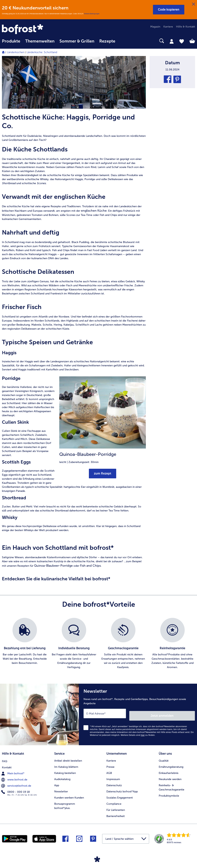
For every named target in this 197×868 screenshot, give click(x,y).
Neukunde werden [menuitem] (170, 776)
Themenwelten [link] (40, 41)
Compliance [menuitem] (114, 800)
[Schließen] (194, 4)
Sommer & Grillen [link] (77, 41)
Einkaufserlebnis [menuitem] (169, 770)
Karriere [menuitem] (168, 27)
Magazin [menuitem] (155, 27)
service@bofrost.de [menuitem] (17, 782)
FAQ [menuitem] (5, 757)
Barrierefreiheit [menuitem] (116, 813)
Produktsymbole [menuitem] (169, 792)
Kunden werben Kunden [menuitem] (69, 794)
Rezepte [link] (107, 41)
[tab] (172, 41)
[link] (31, 29)
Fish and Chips (90, 566)
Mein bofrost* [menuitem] (13, 769)
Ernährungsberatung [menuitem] (171, 763)
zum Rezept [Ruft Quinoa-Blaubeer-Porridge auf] (103, 473)
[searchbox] (123, 41)
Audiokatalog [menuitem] (62, 776)
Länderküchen (16, 52)
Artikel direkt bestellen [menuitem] (68, 757)
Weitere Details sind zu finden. (138, 733)
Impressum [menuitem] (113, 776)
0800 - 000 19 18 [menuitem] (16, 788)
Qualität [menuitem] (164, 757)
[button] (169, 10)
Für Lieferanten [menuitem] (116, 807)
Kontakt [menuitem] (7, 763)
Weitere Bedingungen (92, 14)
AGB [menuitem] (109, 770)
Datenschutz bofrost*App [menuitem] (122, 788)
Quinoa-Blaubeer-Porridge (53, 566)
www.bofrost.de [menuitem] (15, 776)
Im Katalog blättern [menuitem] (66, 763)
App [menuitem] (57, 782)
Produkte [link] (11, 41)
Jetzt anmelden (178, 713)
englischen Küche (94, 211)
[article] (74, 127)
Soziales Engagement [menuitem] (120, 794)
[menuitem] (11, 43)
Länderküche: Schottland (42, 52)
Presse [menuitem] (110, 763)
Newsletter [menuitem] (61, 788)
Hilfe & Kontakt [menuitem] (186, 27)
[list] (98, 644)
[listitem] (25, 644)
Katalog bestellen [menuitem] (65, 770)
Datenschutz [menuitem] (114, 782)
